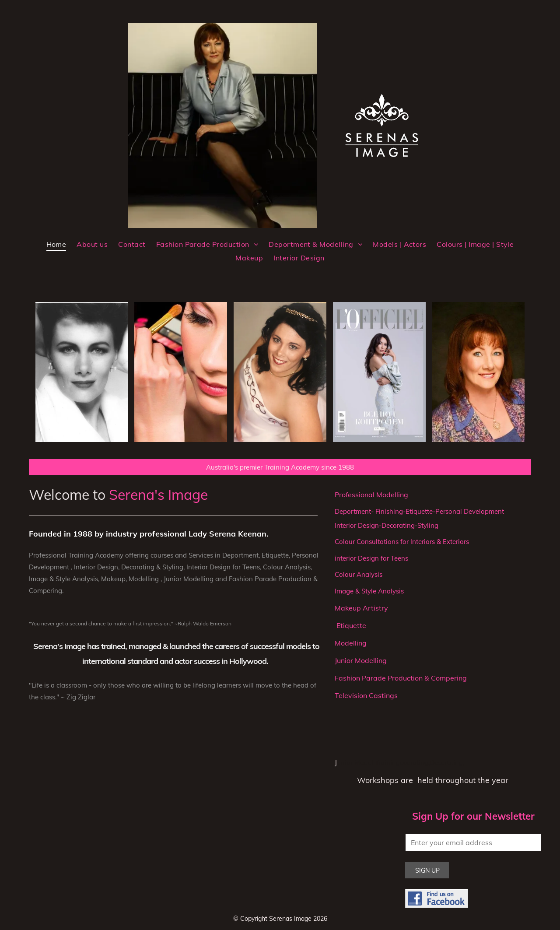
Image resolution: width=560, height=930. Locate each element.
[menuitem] (56, 244)
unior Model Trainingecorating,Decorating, (401, 763)
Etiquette (350, 625)
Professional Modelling (371, 495)
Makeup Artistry (361, 608)
